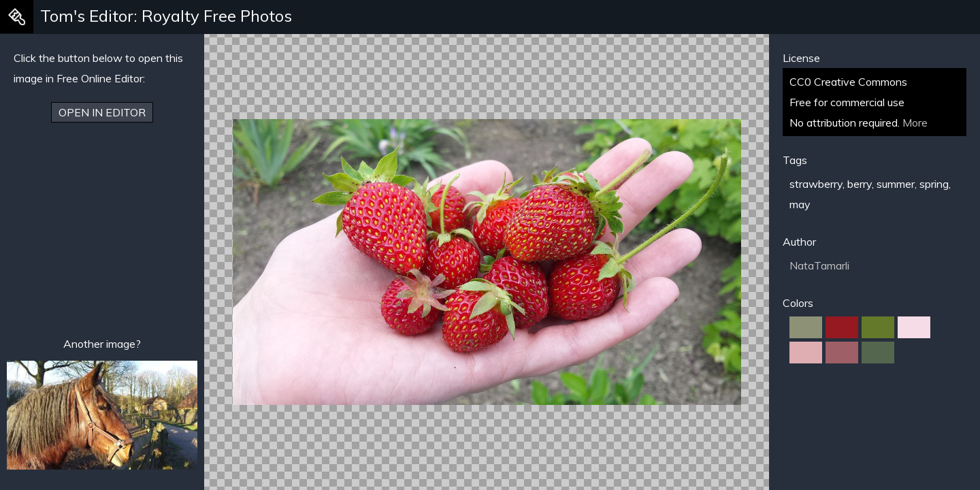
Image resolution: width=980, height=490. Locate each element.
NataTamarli (819, 265)
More (915, 122)
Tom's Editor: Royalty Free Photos (166, 16)
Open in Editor (102, 112)
